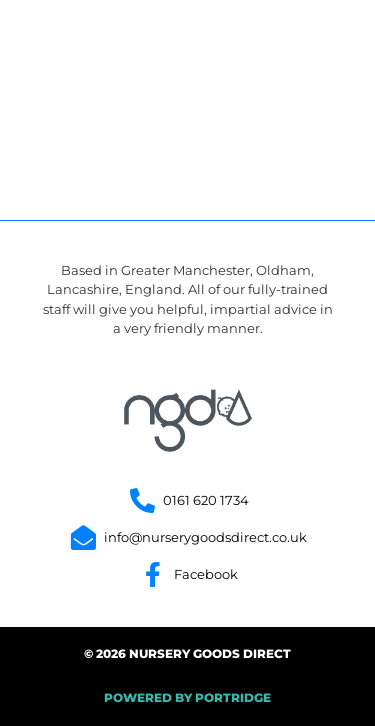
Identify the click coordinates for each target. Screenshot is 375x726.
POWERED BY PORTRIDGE (187, 697)
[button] (317, 48)
